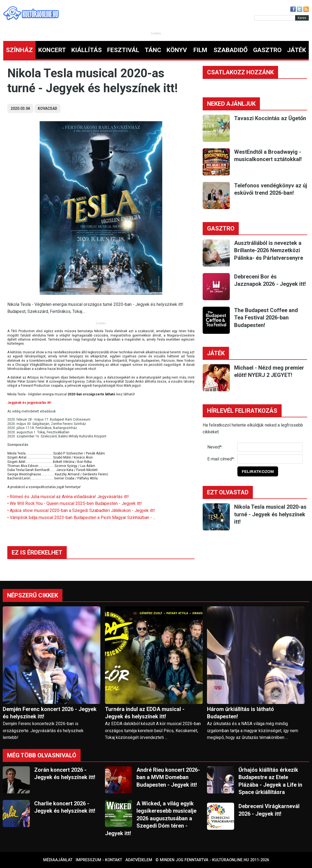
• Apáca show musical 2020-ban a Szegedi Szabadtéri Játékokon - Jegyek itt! (81, 510)
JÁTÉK (297, 50)
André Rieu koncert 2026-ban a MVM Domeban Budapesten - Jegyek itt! (168, 777)
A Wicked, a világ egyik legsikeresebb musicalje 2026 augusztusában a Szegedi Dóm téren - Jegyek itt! (151, 818)
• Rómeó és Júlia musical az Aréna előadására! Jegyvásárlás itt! (68, 497)
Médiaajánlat (58, 860)
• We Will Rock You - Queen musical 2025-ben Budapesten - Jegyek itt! (75, 503)
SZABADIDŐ (231, 50)
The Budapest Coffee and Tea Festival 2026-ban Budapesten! (266, 318)
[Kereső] (275, 18)
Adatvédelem (139, 860)
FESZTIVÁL (123, 50)
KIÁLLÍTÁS (87, 50)
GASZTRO (267, 50)
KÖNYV (177, 50)
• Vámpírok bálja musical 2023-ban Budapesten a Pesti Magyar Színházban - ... (81, 518)
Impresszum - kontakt (99, 860)
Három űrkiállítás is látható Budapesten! (241, 713)
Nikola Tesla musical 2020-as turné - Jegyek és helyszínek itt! (270, 514)
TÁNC (153, 50)
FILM (200, 50)
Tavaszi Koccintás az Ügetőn (270, 118)
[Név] (270, 447)
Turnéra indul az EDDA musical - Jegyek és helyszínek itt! (145, 713)
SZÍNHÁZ (19, 50)
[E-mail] (270, 459)
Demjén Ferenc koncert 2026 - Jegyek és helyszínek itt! (50, 713)
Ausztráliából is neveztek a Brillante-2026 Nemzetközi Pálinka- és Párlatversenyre (269, 250)
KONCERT (52, 50)
